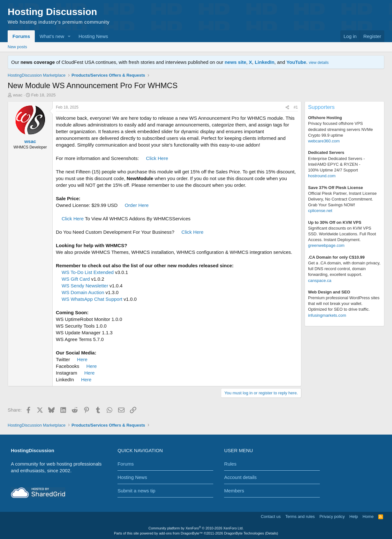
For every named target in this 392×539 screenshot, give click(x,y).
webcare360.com (324, 141)
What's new (52, 36)
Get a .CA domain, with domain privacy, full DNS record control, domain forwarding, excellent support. (344, 269)
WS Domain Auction (83, 292)
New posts (17, 47)
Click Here (157, 158)
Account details (240, 477)
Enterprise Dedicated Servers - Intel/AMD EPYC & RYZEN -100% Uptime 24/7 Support (336, 164)
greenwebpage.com (326, 245)
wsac (18, 95)
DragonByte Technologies (244, 533)
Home (368, 516)
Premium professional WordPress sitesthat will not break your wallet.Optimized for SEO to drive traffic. (344, 304)
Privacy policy (332, 516)
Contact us (271, 516)
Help (354, 516)
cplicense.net (320, 211)
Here (82, 359)
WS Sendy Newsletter (85, 286)
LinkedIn (265, 62)
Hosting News (93, 36)
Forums (21, 36)
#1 (296, 107)
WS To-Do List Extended (88, 272)
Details (272, 533)
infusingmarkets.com (327, 315)
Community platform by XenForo (196, 528)
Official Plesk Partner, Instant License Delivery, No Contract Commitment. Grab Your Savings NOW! (342, 199)
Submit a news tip (136, 491)
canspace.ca (320, 281)
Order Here (137, 205)
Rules (230, 464)
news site (236, 62)
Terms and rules (300, 516)
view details (319, 63)
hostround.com (322, 176)
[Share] (287, 107)
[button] (69, 36)
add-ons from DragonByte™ (181, 533)
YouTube (296, 62)
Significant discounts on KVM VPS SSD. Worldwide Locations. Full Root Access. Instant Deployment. (342, 234)
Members (234, 491)
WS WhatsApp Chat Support (92, 299)
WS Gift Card (76, 279)
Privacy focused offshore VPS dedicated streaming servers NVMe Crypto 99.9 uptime (340, 129)
